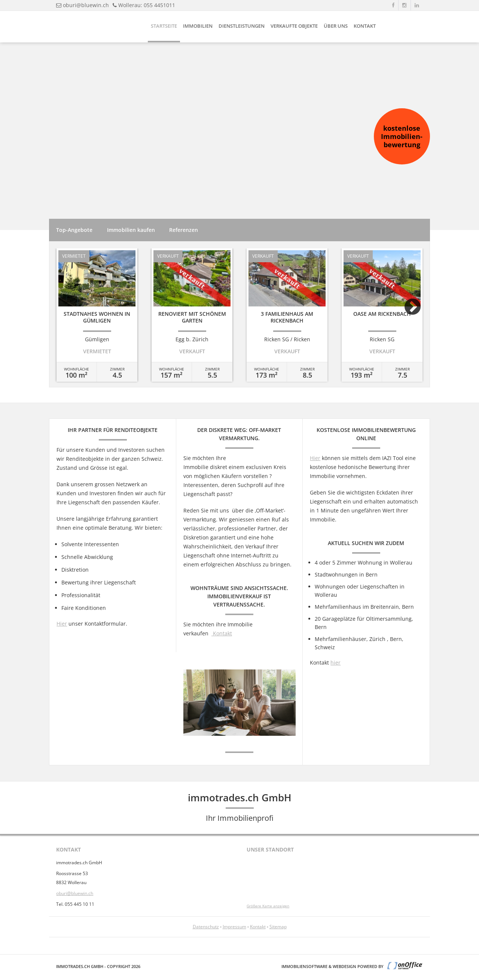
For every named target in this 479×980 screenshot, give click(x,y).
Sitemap (278, 927)
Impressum (234, 927)
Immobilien (198, 26)
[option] (97, 315)
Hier (62, 624)
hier (335, 663)
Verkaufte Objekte (294, 26)
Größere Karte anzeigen (268, 906)
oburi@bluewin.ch (86, 5)
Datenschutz (206, 927)
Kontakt (365, 26)
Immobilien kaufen (131, 230)
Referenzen (184, 230)
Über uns (336, 26)
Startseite (164, 26)
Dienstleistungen (242, 26)
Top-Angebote (74, 230)
